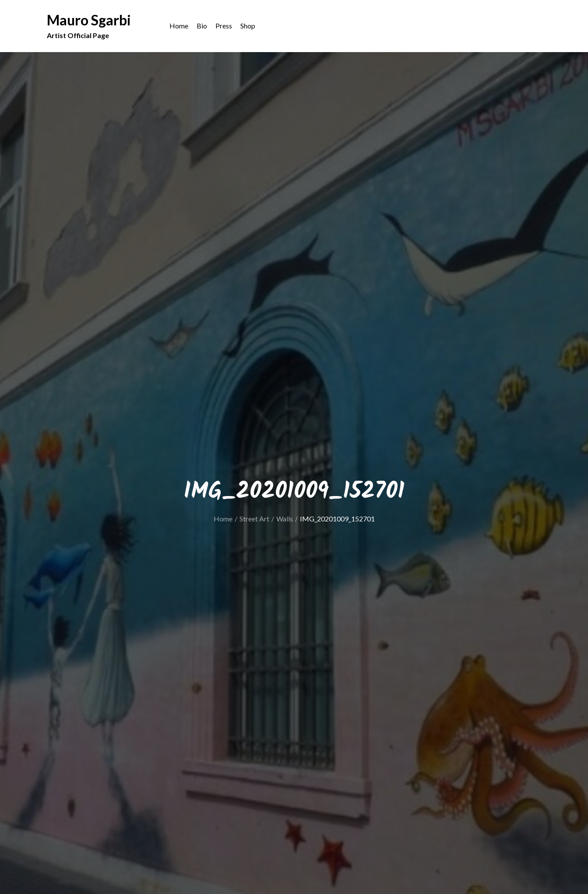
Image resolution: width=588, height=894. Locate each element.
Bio (202, 26)
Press (224, 26)
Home (179, 26)
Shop (248, 26)
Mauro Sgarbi (89, 21)
